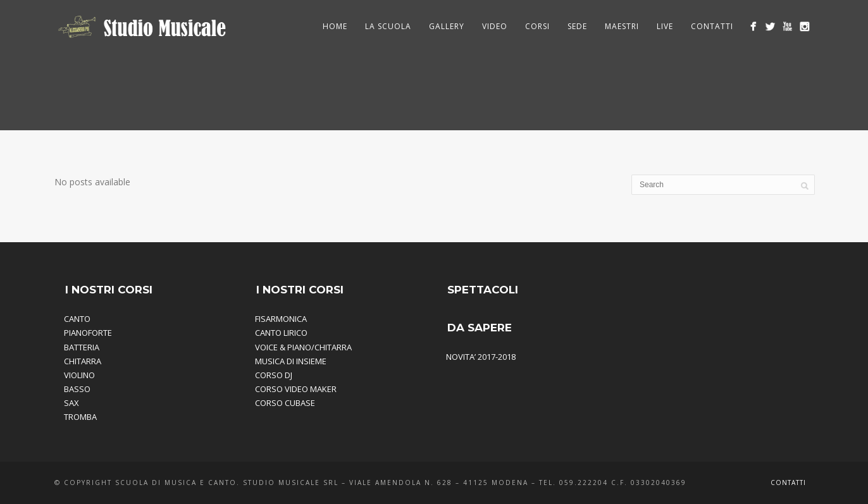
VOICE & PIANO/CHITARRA (303, 347)
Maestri (622, 26)
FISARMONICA (281, 319)
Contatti (712, 26)
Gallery (447, 26)
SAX (71, 403)
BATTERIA (82, 347)
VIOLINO (79, 375)
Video (495, 26)
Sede (577, 26)
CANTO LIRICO (281, 333)
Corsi (537, 26)
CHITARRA (83, 361)
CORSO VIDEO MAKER (296, 389)
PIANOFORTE (88, 333)
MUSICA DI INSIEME (291, 361)
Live (665, 26)
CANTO (77, 319)
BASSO (77, 389)
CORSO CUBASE (285, 403)
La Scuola (388, 26)
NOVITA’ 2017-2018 (481, 357)
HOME (335, 26)
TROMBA (80, 417)
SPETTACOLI (483, 290)
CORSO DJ (274, 375)
